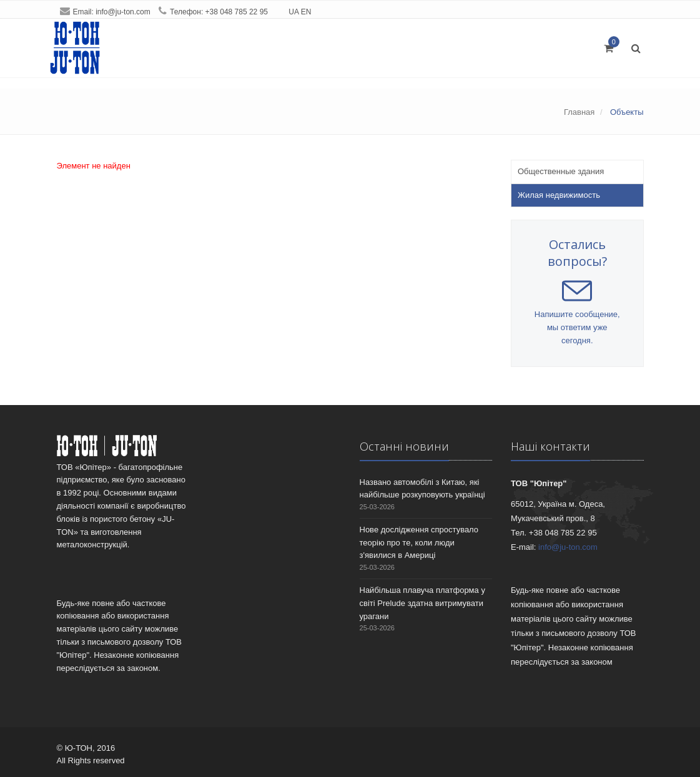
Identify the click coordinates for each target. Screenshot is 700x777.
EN (306, 12)
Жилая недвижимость (559, 195)
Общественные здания (561, 171)
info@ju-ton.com (123, 12)
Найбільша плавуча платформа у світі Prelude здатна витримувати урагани (422, 603)
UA (293, 12)
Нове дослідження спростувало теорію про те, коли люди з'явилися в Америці (419, 543)
